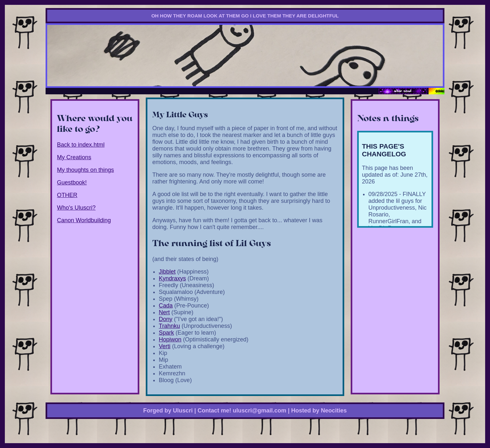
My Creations (74, 157)
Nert (164, 312)
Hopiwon (170, 339)
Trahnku (169, 326)
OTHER (67, 195)
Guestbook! (72, 182)
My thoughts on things (85, 170)
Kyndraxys (172, 278)
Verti (165, 346)
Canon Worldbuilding (84, 220)
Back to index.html (81, 145)
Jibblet (167, 272)
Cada (166, 306)
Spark (166, 333)
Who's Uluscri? (76, 208)
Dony (165, 319)
